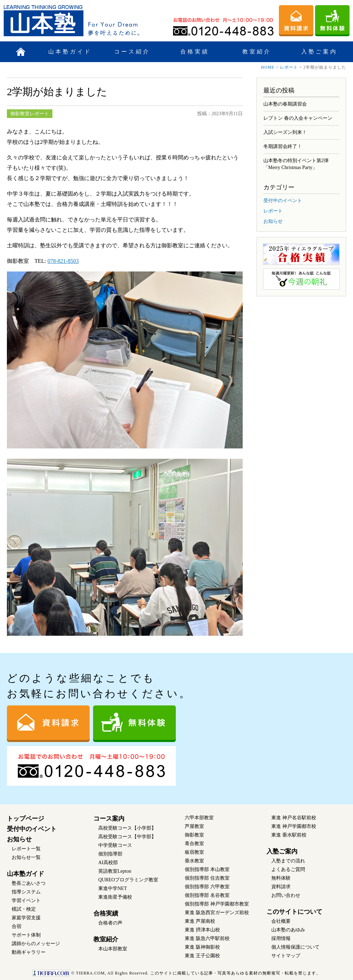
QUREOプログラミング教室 (128, 880)
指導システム (26, 892)
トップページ (26, 819)
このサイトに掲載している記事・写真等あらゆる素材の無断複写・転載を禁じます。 (176, 973)
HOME (268, 67)
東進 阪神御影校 (202, 947)
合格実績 (195, 52)
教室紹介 (257, 52)
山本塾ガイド (70, 52)
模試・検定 (24, 909)
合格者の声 (110, 923)
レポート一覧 (26, 849)
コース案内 (109, 819)
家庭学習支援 (26, 918)
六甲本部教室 (199, 818)
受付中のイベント (283, 201)
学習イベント (26, 900)
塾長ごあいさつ (29, 883)
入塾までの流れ (288, 861)
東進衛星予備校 (115, 897)
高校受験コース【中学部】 (127, 837)
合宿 (17, 926)
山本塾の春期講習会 (285, 104)
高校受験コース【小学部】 (127, 828)
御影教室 (194, 835)
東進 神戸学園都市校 (294, 826)
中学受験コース (115, 845)
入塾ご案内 (319, 52)
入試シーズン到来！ (285, 132)
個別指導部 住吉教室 (207, 878)
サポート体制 (26, 935)
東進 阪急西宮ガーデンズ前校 (217, 913)
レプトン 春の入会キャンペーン (298, 118)
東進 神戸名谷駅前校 (294, 818)
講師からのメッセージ (36, 944)
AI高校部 (108, 863)
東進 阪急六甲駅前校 (207, 938)
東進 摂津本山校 (202, 930)
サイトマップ (286, 956)
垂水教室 (194, 861)
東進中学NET (113, 888)
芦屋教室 (194, 826)
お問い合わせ (286, 895)
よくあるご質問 (288, 869)
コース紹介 (132, 52)
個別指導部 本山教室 (207, 869)
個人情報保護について (295, 947)
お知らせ (273, 221)
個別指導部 (110, 854)
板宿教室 (194, 852)
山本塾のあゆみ (288, 930)
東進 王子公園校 (202, 956)
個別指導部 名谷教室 (207, 895)
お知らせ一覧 (26, 857)
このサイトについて (294, 912)
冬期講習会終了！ (283, 146)
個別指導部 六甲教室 (207, 887)
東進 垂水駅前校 (289, 835)
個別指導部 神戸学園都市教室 (217, 904)
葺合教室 (194, 844)
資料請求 (281, 887)
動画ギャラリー (29, 952)
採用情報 (281, 938)
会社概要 (281, 921)
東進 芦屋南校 (200, 921)
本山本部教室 (113, 949)
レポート (289, 67)
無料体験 (281, 878)
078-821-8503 (63, 261)
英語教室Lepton (115, 871)
